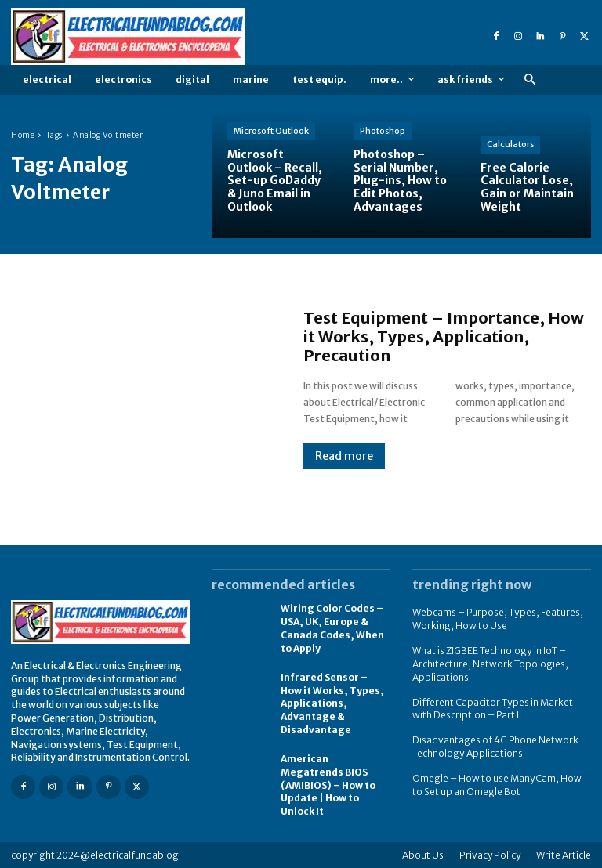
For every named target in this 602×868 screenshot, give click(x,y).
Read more (344, 456)
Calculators (510, 144)
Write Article (564, 854)
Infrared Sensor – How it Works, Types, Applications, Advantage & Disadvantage (332, 703)
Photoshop (383, 131)
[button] (529, 80)
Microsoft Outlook (271, 131)
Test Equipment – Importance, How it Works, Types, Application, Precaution (444, 336)
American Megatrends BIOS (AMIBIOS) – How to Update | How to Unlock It (328, 784)
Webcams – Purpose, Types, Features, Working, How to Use (498, 619)
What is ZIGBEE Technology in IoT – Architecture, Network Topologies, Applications (490, 664)
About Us (423, 854)
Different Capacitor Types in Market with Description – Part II (492, 708)
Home (23, 135)
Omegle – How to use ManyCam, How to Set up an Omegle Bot (497, 784)
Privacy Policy (490, 854)
